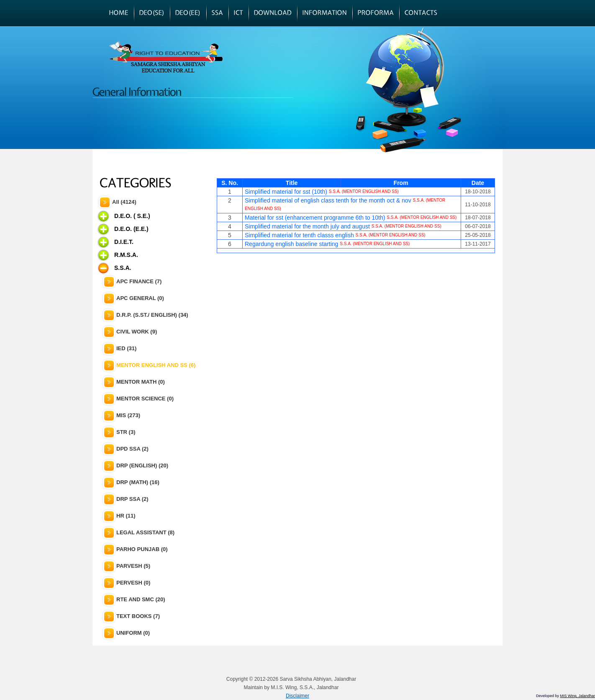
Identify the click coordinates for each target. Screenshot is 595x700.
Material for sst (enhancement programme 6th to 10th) (315, 218)
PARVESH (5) (133, 566)
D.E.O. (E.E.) (131, 229)
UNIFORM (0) (133, 633)
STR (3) (126, 432)
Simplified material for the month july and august (307, 226)
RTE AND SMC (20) (141, 599)
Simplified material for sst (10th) (286, 192)
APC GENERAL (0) (140, 298)
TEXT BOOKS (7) (138, 616)
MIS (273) (128, 415)
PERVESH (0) (133, 583)
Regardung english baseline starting (291, 244)
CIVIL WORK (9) (137, 332)
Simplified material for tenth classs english (299, 235)
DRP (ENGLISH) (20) (142, 465)
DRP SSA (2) (132, 499)
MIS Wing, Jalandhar (577, 696)
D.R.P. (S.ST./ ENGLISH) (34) (152, 315)
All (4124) (124, 202)
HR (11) (126, 516)
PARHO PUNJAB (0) (142, 549)
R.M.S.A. (126, 255)
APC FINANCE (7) (139, 281)
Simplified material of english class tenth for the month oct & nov (328, 200)
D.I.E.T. (124, 242)
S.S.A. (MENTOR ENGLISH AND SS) (364, 191)
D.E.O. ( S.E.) (132, 216)
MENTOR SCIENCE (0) (145, 399)
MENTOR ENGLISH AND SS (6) (156, 365)
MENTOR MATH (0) (141, 382)
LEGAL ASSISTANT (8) (145, 532)
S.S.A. (123, 268)
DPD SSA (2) (132, 449)
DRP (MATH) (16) (138, 482)
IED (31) (126, 348)
